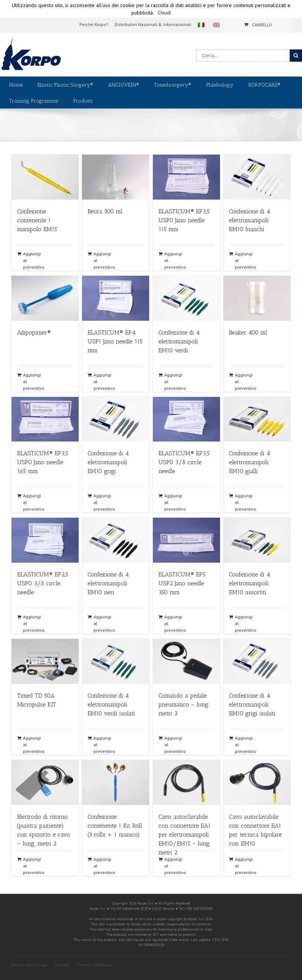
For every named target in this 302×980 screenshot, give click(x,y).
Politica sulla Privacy (29, 965)
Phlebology (220, 85)
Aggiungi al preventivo (34, 260)
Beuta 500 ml (105, 211)
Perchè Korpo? (94, 24)
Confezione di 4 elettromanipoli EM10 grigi (108, 462)
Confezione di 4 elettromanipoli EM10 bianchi (250, 220)
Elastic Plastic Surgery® (65, 85)
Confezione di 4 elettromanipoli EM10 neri (108, 583)
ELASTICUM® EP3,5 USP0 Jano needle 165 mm (43, 462)
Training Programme (34, 101)
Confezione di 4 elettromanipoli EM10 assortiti (250, 583)
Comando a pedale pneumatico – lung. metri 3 (184, 704)
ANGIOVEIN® (124, 85)
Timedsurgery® (173, 85)
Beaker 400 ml (248, 332)
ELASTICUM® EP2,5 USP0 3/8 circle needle (43, 583)
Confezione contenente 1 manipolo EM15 (37, 220)
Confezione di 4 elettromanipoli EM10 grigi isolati (252, 704)
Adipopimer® (34, 332)
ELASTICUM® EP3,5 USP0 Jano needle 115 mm (184, 220)
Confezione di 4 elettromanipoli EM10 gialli (250, 462)
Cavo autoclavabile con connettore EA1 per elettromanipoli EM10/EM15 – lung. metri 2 (185, 835)
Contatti (62, 965)
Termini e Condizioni (95, 965)
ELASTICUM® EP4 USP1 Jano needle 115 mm (115, 341)
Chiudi (164, 13)
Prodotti (83, 101)
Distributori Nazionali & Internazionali (153, 24)
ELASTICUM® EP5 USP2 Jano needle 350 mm (182, 583)
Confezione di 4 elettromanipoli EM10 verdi (179, 341)
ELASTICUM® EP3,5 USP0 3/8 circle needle (184, 462)
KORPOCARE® (264, 85)
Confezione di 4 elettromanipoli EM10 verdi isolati (111, 704)
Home (16, 85)
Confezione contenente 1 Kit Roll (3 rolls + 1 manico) (115, 826)
